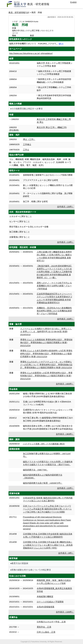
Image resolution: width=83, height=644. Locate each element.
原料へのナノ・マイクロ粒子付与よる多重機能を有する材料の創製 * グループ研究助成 (54, 286)
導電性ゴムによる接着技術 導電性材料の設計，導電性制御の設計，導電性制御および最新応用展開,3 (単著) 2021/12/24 (46, 343)
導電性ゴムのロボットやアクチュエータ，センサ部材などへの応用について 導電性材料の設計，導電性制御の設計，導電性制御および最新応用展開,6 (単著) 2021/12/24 (46, 365)
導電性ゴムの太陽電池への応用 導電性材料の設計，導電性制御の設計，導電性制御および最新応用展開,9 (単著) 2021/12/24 (46, 376)
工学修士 (27, 144)
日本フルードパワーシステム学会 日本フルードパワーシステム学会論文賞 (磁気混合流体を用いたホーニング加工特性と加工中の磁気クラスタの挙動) (47, 509)
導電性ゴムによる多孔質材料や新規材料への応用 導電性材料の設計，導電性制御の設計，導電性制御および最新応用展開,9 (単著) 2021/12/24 (46, 354)
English (74, 2)
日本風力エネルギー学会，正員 (51, 622)
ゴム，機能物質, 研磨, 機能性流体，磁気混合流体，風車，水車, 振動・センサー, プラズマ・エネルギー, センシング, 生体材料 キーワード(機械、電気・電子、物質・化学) (40, 162)
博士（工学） (29, 139)
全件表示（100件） (65, 612)
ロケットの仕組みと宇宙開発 (50, 602)
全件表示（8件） (66, 553)
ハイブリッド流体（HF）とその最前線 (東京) (44, 444)
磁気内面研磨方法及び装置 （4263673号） (43, 483)
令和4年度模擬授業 (46, 607)
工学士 (26, 150)
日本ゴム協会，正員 (46, 632)
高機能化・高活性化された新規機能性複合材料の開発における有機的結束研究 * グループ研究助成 (54, 311)
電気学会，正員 (44, 627)
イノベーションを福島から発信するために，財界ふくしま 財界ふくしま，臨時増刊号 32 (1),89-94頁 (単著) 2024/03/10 (46, 332)
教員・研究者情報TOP (19, 12)
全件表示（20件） (66, 207)
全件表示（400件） (65, 384)
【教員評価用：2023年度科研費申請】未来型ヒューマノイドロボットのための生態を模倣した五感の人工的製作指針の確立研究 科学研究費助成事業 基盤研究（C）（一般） (55, 272)
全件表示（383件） (65, 434)
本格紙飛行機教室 (45, 596)
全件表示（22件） (66, 488)
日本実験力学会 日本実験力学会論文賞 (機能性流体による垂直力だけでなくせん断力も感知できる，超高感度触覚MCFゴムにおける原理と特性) (48, 545)
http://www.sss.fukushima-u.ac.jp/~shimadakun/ (31, 53)
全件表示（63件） (66, 319)
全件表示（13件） (66, 242)
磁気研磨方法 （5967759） (36, 470)
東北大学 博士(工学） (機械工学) (52, 127)
